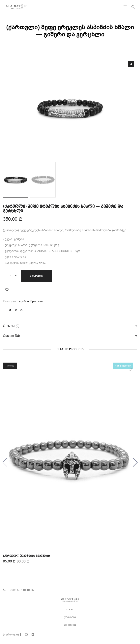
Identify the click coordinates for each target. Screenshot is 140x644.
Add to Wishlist (7, 290)
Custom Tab (11, 336)
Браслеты (37, 301)
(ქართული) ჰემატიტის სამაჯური (27, 555)
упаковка (70, 617)
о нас (70, 609)
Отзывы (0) (11, 326)
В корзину (37, 276)
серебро (23, 301)
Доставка (70, 625)
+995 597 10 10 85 (22, 590)
